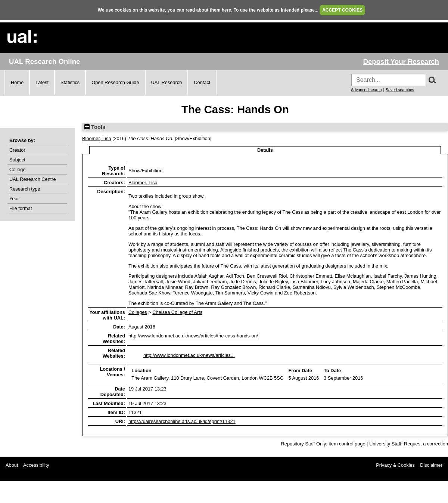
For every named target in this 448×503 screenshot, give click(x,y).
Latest (42, 82)
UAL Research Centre (33, 179)
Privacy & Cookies (395, 465)
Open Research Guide (115, 82)
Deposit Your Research (401, 61)
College (17, 169)
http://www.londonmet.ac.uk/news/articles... (189, 355)
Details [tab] (265, 150)
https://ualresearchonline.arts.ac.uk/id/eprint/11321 (182, 421)
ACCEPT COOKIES (342, 10)
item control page (347, 444)
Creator (17, 150)
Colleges (138, 312)
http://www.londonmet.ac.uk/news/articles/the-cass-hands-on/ (193, 336)
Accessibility (36, 465)
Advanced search (366, 90)
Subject (17, 160)
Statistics (70, 82)
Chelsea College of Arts (177, 312)
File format (21, 208)
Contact (202, 82)
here (226, 10)
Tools (95, 127)
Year (14, 199)
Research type (25, 189)
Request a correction (426, 444)
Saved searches (400, 90)
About (12, 465)
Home (17, 82)
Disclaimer (431, 465)
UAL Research (167, 82)
